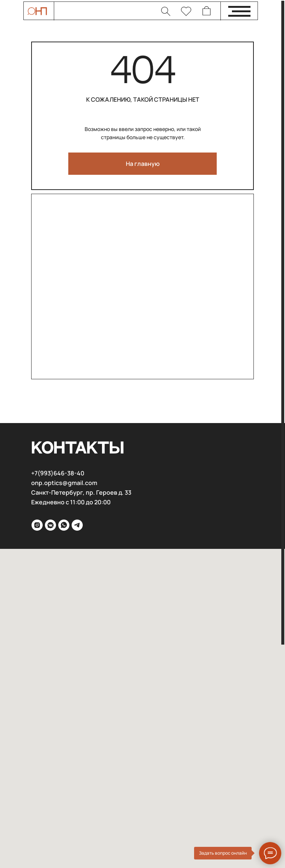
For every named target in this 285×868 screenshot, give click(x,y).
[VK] (50, 525)
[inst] (37, 525)
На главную (143, 164)
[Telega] (77, 525)
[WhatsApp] (64, 525)
